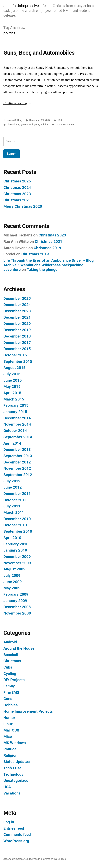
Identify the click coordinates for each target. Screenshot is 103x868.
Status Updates (17, 762)
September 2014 (18, 437)
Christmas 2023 (17, 194)
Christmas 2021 (17, 200)
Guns (8, 699)
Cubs (8, 667)
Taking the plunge (42, 269)
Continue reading (18, 103)
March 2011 (14, 512)
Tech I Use (12, 768)
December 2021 (17, 317)
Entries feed (14, 828)
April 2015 (12, 393)
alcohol (11, 124)
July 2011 (12, 506)
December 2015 (17, 349)
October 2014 (15, 431)
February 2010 (16, 544)
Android (10, 642)
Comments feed (17, 834)
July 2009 (12, 575)
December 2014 (17, 418)
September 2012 (18, 475)
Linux (8, 724)
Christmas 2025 (17, 181)
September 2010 (18, 531)
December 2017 (17, 343)
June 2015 (13, 380)
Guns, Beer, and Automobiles (39, 53)
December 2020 (17, 324)
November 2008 (17, 613)
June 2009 (13, 582)
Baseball (11, 655)
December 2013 (17, 449)
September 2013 (18, 456)
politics (44, 124)
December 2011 (17, 494)
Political (10, 749)
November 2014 (17, 424)
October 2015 (15, 355)
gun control (27, 124)
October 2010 (15, 525)
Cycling (10, 674)
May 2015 (12, 386)
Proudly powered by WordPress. (49, 859)
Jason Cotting (15, 120)
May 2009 (12, 588)
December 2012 (17, 462)
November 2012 (17, 468)
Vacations (12, 793)
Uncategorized (16, 780)
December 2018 (17, 336)
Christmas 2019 (47, 248)
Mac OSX (11, 730)
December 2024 (17, 305)
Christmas (12, 661)
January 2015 (15, 412)
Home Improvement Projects (28, 711)
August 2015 (14, 368)
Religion (10, 755)
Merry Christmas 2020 (23, 206)
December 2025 (17, 298)
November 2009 (17, 563)
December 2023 (17, 311)
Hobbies (11, 705)
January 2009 (15, 601)
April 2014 (12, 443)
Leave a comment (65, 124)
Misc (8, 737)
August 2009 (14, 569)
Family (9, 686)
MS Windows (15, 743)
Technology (13, 774)
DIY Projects (14, 680)
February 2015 (16, 405)
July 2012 (12, 481)
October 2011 (15, 500)
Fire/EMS (11, 692)
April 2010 (12, 538)
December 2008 (17, 607)
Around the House (19, 648)
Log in (9, 822)
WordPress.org (16, 841)
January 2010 (15, 550)
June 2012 (13, 487)
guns (37, 124)
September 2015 (18, 361)
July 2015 (12, 374)
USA (60, 120)
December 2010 (17, 519)
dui (18, 124)
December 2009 (17, 557)
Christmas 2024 (17, 187)
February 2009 (16, 594)
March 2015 (14, 399)
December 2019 (17, 330)
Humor (9, 718)
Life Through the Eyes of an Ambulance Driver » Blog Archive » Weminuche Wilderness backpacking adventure (49, 265)
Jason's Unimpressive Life (24, 6)
